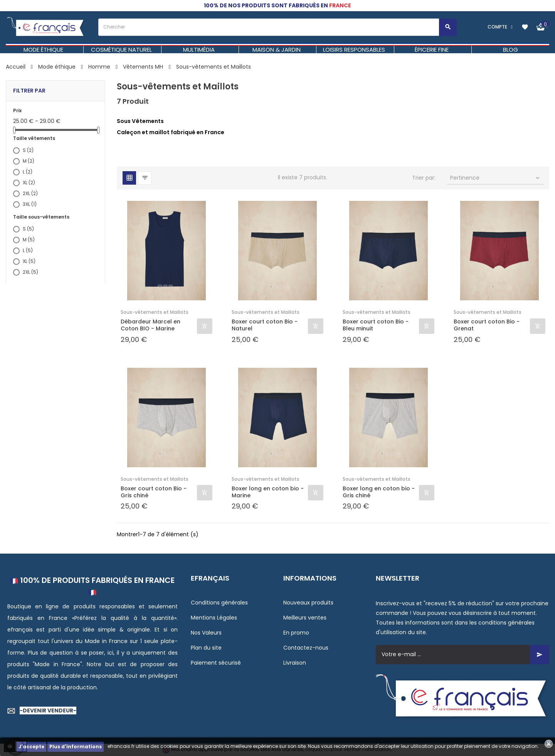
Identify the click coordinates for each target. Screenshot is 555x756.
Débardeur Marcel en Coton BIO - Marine (151, 325)
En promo (296, 633)
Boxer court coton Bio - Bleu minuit (376, 325)
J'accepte (31, 747)
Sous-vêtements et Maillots (155, 312)
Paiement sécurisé (216, 663)
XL (29, 183)
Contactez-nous (306, 648)
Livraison (295, 663)
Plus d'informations (76, 747)
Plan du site (206, 648)
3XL (30, 204)
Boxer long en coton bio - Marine (268, 492)
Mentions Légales (214, 618)
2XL (30, 193)
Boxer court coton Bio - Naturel (265, 325)
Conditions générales (219, 603)
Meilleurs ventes (305, 618)
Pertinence (496, 178)
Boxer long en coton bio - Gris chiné (379, 492)
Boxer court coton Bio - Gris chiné (154, 492)
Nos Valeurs (206, 633)
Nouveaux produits (308, 603)
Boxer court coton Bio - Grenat (487, 325)
